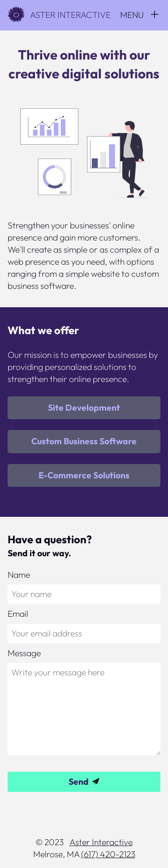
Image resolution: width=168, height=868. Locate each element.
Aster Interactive (59, 15)
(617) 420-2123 (108, 854)
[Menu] (140, 15)
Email (18, 614)
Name (19, 575)
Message (24, 653)
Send (79, 782)
